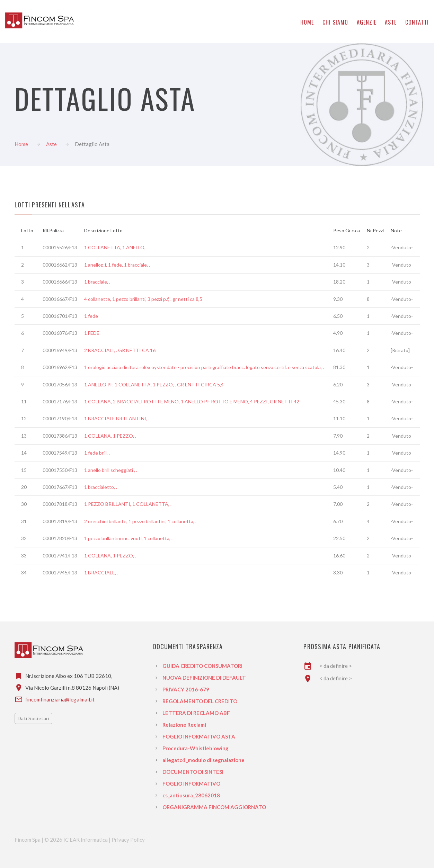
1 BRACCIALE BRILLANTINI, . (117, 418)
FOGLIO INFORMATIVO (191, 784)
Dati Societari (34, 718)
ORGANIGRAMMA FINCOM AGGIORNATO (214, 807)
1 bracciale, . (97, 282)
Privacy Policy (128, 840)
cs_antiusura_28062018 (191, 795)
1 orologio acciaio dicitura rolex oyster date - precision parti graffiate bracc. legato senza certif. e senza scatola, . (204, 367)
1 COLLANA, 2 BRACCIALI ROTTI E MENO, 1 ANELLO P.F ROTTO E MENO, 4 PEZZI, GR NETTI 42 (192, 401)
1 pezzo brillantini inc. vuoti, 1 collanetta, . (128, 538)
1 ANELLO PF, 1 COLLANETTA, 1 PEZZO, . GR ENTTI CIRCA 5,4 (154, 384)
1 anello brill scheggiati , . (111, 470)
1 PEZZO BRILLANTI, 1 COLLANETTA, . (128, 504)
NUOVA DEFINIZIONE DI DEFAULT (204, 678)
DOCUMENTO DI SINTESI (193, 772)
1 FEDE (92, 333)
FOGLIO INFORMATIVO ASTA (199, 736)
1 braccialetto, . (101, 487)
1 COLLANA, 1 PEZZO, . (110, 436)
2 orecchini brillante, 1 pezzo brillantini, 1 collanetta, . (140, 521)
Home (21, 144)
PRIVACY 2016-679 (186, 689)
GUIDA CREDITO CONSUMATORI (202, 666)
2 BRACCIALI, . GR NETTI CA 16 (120, 350)
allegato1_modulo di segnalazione (203, 760)
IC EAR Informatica (86, 840)
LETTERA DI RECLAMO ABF (196, 713)
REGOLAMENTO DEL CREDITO (200, 701)
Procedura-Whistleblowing (196, 748)
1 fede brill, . (97, 453)
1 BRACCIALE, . (101, 572)
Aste (51, 144)
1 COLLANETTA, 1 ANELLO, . (116, 247)
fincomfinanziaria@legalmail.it (60, 699)
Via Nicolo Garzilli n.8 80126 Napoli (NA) (72, 688)
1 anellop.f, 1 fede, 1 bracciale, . (117, 265)
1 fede (91, 316)
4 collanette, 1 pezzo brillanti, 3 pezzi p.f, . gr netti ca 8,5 (143, 299)
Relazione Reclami (184, 725)
